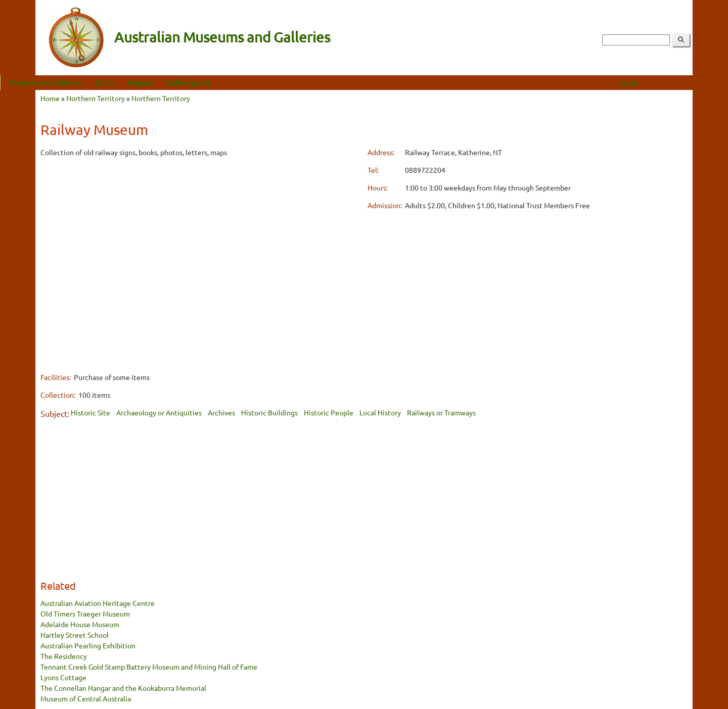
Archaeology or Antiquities (159, 412)
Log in (663, 82)
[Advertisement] (200, 237)
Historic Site (90, 412)
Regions (175, 82)
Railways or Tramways (441, 412)
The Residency (64, 656)
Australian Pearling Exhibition (88, 645)
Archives (221, 412)
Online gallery (224, 82)
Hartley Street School (75, 635)
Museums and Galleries (80, 82)
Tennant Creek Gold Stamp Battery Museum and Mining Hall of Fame (149, 667)
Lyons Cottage (63, 677)
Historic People (329, 412)
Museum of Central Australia (86, 698)
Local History (380, 412)
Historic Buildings (269, 412)
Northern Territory (96, 98)
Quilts (140, 82)
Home (50, 98)
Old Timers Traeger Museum (85, 613)
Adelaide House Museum (80, 624)
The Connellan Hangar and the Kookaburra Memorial (123, 688)
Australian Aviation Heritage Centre (98, 603)
